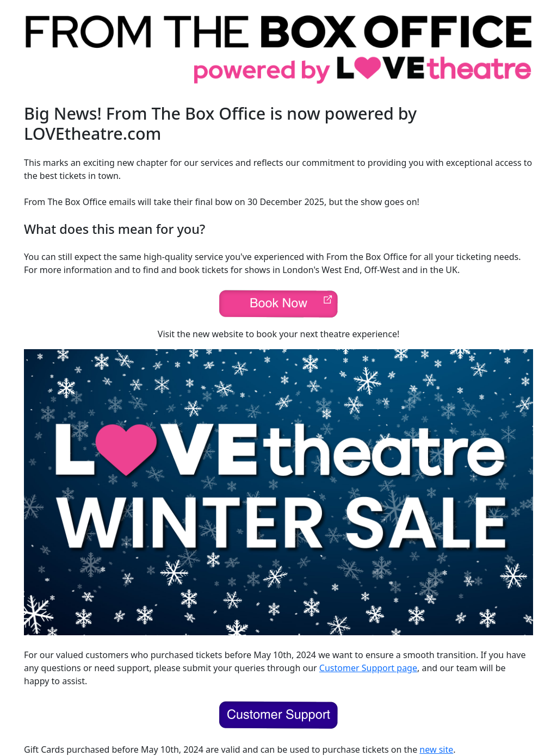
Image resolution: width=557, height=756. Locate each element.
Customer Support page (368, 668)
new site (436, 749)
